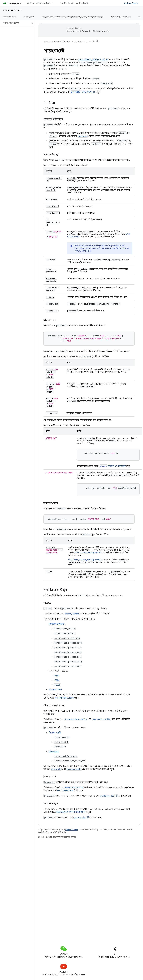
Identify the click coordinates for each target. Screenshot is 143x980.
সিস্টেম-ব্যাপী (55, 733)
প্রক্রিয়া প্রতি (54, 751)
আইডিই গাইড (29, 17)
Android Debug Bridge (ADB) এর (93, 60)
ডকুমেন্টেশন (82, 92)
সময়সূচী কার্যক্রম (56, 624)
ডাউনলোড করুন (10, 17)
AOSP (88, 553)
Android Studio (131, 3)
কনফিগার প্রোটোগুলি (64, 698)
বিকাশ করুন (66, 41)
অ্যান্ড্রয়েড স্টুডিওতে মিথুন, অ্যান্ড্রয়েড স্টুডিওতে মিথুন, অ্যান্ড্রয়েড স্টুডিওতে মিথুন (72, 17)
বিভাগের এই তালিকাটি (113, 466)
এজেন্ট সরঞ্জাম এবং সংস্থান (121, 17)
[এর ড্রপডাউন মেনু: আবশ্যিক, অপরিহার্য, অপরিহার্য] (54, 3)
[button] (15, 23)
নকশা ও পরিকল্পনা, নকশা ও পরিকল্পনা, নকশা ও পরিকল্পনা (83, 3)
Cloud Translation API (86, 31)
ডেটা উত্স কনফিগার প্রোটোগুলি (71, 812)
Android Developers (51, 41)
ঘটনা (55, 690)
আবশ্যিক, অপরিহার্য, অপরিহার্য (39, 3)
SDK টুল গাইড (94, 41)
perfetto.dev (80, 817)
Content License (72, 830)
